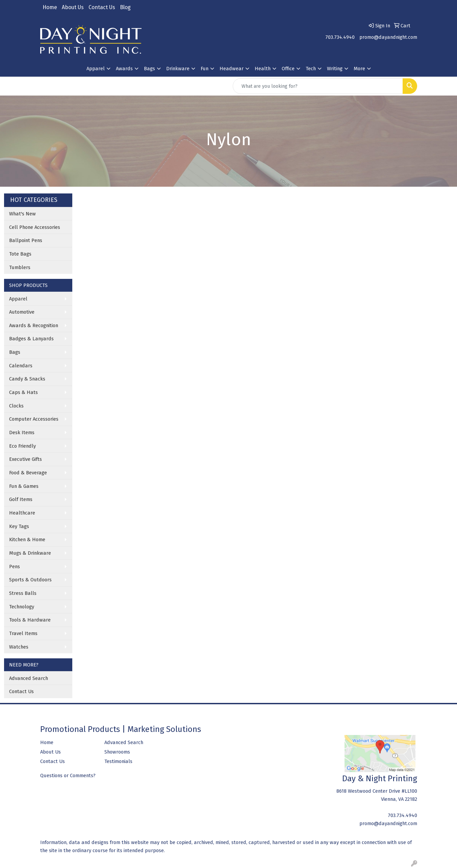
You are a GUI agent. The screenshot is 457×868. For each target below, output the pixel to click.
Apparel (18, 299)
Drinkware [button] (178, 69)
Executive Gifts (26, 459)
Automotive (22, 312)
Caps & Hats (23, 392)
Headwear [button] (232, 69)
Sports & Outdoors (30, 580)
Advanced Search (29, 678)
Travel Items (23, 633)
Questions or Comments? (68, 775)
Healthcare (22, 513)
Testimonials (118, 761)
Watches (19, 647)
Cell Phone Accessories (35, 227)
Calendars (21, 366)
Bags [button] (149, 69)
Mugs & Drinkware (30, 553)
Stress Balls (23, 593)
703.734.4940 (340, 37)
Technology (22, 607)
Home (50, 7)
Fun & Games (24, 486)
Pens (15, 567)
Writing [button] (335, 69)
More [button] (359, 69)
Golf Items (21, 499)
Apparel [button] (96, 69)
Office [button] (288, 69)
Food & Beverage (28, 473)
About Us (73, 7)
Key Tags (19, 526)
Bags (15, 352)
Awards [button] (124, 69)
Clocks (16, 406)
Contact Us (102, 7)
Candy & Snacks (27, 379)
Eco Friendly (22, 446)
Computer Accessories (34, 419)
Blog (125, 7)
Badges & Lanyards (31, 339)
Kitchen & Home (27, 540)
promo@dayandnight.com (388, 37)
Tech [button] (311, 69)
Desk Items (22, 432)
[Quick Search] (318, 86)
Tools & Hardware (30, 620)
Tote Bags (20, 254)
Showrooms (117, 752)
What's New (22, 214)
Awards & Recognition (34, 325)
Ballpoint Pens (26, 240)
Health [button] (263, 69)
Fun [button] (205, 69)
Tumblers (20, 267)
